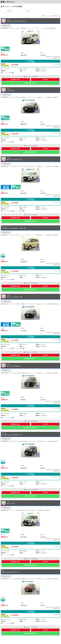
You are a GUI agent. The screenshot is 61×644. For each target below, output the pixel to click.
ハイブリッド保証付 (18, 211)
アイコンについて (48, 16)
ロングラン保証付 (8, 73)
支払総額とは (57, 16)
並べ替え (27, 11)
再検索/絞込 (9, 11)
